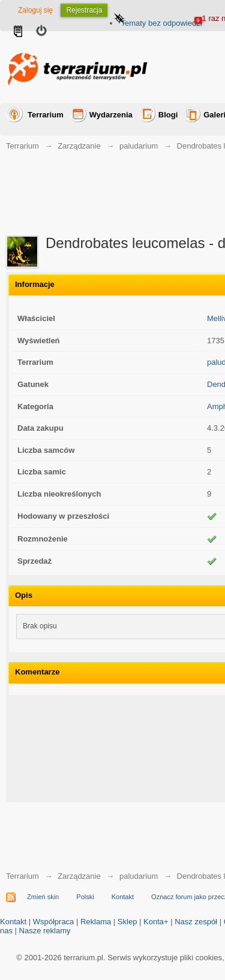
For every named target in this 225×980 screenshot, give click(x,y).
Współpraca (54, 922)
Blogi (168, 115)
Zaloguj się (35, 10)
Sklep (127, 922)
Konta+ (156, 922)
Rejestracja (84, 10)
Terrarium (46, 115)
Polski (85, 897)
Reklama (96, 922)
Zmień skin (43, 897)
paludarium (139, 146)
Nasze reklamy (45, 931)
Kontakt (123, 897)
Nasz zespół (196, 922)
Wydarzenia (111, 115)
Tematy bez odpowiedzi (161, 23)
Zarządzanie (79, 146)
